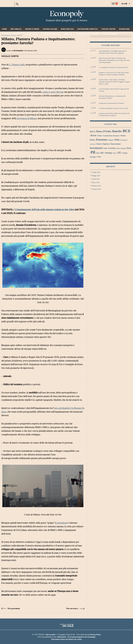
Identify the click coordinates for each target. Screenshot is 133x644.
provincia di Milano (27, 118)
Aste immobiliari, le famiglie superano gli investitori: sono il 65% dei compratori (113, 52)
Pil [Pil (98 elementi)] (93, 152)
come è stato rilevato (53, 92)
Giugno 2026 (96, 172)
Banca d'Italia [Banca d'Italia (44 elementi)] (104, 131)
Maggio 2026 (96, 176)
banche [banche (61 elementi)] (117, 131)
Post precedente (11, 609)
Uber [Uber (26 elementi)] (115, 153)
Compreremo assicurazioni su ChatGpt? (112, 103)
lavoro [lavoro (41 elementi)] (112, 148)
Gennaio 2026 (96, 189)
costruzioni (61, 523)
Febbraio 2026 (97, 186)
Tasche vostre (108, 29)
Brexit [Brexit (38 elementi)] (93, 136)
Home (4, 29)
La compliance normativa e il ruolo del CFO (114, 67)
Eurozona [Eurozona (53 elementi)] (102, 140)
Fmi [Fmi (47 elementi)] (117, 140)
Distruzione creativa (88, 29)
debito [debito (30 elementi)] (123, 136)
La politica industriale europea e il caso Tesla (113, 108)
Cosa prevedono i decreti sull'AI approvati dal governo (114, 90)
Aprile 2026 (96, 179)
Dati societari (51, 635)
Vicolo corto (31, 34)
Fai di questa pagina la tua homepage (81, 637)
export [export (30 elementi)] (111, 140)
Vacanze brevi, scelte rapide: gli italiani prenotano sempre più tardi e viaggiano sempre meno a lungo (114, 82)
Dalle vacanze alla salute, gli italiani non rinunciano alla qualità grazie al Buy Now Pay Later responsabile (114, 60)
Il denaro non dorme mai (88, 34)
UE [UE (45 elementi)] (119, 153)
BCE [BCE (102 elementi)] (127, 131)
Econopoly (66, 14)
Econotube (124, 29)
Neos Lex (68, 34)
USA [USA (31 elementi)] (99, 157)
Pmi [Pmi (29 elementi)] (98, 153)
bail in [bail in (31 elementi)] (92, 132)
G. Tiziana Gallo (17, 65)
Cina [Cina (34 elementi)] (99, 136)
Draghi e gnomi (32, 29)
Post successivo (75, 609)
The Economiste (110, 34)
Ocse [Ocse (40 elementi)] (129, 148)
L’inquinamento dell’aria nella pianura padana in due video (45, 210)
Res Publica (16, 29)
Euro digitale (67, 29)
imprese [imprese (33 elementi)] (106, 144)
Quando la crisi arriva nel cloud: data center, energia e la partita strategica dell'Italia (114, 74)
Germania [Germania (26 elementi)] (124, 140)
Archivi (111, 167)
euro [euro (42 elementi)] (92, 140)
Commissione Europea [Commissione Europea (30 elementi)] (111, 136)
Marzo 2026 (96, 182)
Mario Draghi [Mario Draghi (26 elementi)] (121, 148)
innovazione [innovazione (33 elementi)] (116, 144)
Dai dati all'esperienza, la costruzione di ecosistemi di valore (112, 97)
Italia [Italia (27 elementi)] (105, 148)
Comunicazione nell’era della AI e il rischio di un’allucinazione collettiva (114, 114)
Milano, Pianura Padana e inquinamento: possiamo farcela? (38, 41)
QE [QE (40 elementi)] (102, 153)
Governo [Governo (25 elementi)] (92, 144)
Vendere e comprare (12, 34)
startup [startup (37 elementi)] (108, 153)
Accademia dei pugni (51, 34)
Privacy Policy (96, 635)
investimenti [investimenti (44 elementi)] (96, 148)
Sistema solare (50, 29)
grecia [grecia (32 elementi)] (99, 144)
